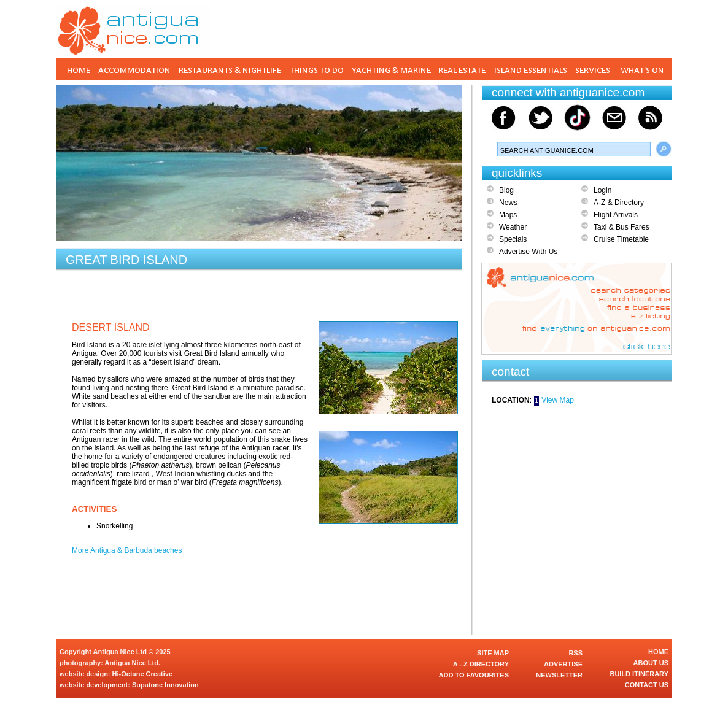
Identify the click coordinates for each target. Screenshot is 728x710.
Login (602, 190)
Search (664, 149)
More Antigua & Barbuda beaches (127, 550)
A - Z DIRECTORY (481, 664)
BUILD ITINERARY (639, 674)
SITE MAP (493, 653)
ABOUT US (651, 663)
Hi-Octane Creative (142, 674)
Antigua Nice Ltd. (133, 663)
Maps (508, 215)
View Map (557, 400)
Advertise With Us (528, 252)
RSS (575, 653)
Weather (513, 227)
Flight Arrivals (616, 215)
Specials (513, 239)
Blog (506, 190)
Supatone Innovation (165, 685)
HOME (658, 652)
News (508, 203)
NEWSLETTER (559, 675)
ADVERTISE (563, 664)
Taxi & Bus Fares (622, 227)
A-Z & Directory (619, 203)
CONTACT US (647, 685)
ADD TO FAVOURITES (474, 675)
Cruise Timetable (621, 239)
